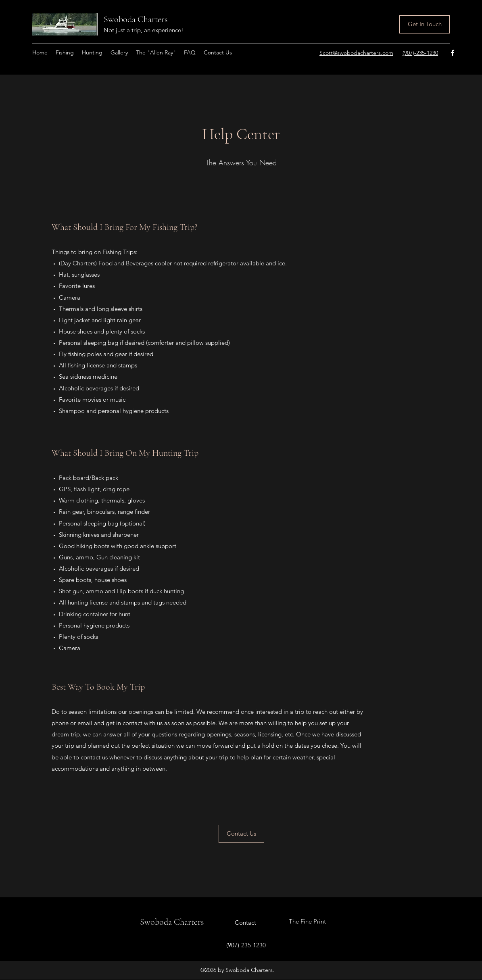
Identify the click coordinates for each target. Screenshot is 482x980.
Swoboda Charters (136, 19)
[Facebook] (453, 53)
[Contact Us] (241, 834)
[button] (65, 52)
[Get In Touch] (425, 24)
